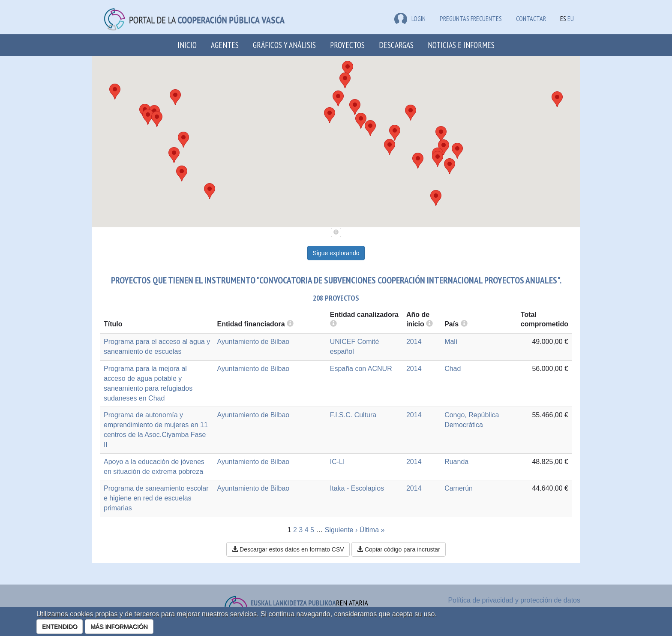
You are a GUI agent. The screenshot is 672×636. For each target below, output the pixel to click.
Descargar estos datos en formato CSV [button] (288, 549)
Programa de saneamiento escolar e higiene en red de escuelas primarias (156, 498)
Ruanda (456, 462)
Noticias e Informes (461, 45)
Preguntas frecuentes (471, 18)
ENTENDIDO (60, 627)
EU (571, 18)
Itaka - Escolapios (357, 488)
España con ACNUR (361, 369)
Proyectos (347, 45)
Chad (453, 369)
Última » (372, 530)
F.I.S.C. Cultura (353, 415)
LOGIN (410, 18)
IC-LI (337, 462)
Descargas (396, 45)
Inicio (187, 45)
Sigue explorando (336, 253)
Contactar (531, 18)
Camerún (459, 488)
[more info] (429, 324)
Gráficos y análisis (284, 45)
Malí (451, 342)
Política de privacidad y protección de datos (514, 600)
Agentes (225, 45)
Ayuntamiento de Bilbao (253, 342)
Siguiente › (341, 530)
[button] (175, 97)
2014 (414, 342)
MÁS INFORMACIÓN (119, 627)
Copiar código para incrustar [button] (399, 549)
